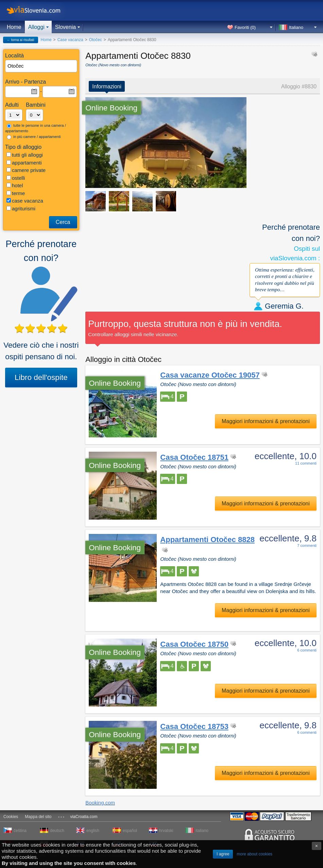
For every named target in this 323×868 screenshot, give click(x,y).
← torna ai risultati (21, 40)
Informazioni (107, 86)
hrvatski (166, 831)
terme (16, 193)
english (93, 831)
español (130, 831)
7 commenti (307, 545)
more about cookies (254, 854)
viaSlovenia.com (39, 10)
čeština (20, 831)
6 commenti (307, 650)
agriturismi (21, 209)
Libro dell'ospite (41, 377)
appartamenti (24, 163)
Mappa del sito (38, 817)
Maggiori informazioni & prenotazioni (266, 421)
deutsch (57, 831)
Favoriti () (245, 27)
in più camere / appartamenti (34, 137)
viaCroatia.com (84, 817)
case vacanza (25, 201)
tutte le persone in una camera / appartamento (36, 128)
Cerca (63, 222)
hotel (15, 185)
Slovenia (65, 27)
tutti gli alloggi (25, 155)
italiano (202, 831)
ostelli (16, 178)
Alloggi (36, 27)
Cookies (11, 817)
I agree (223, 854)
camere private (26, 170)
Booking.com (100, 803)
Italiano (296, 27)
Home (14, 27)
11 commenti (306, 463)
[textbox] (41, 66)
